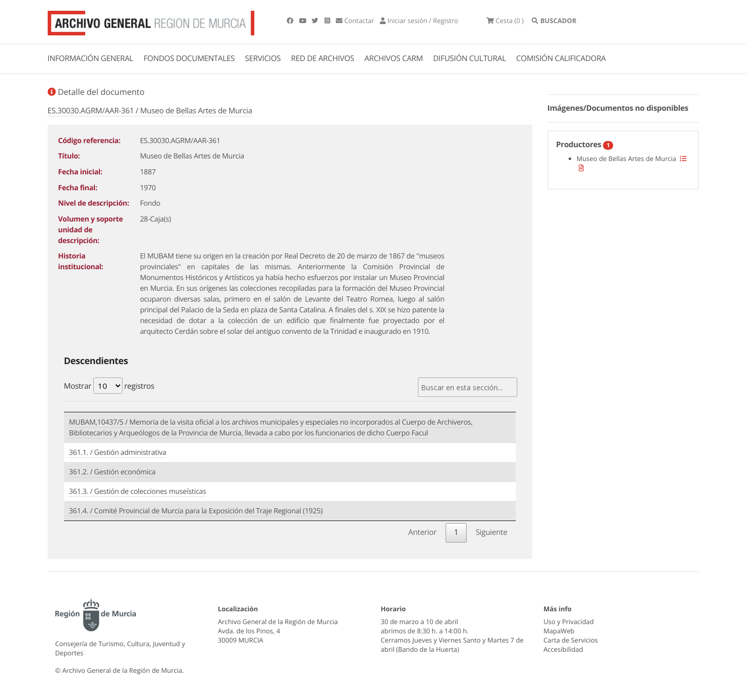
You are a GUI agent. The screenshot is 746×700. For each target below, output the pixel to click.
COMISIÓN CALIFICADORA (561, 58)
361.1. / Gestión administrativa (118, 453)
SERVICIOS (263, 58)
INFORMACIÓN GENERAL (90, 58)
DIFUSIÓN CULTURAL (470, 58)
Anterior (422, 532)
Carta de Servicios (571, 640)
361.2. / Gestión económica (113, 472)
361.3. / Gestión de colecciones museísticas (138, 492)
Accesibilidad (563, 649)
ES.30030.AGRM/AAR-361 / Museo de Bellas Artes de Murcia (150, 111)
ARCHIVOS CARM (394, 58)
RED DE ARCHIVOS (323, 58)
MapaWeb (559, 631)
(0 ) (505, 21)
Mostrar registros (109, 386)
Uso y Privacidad (569, 622)
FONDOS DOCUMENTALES (189, 58)
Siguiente (492, 532)
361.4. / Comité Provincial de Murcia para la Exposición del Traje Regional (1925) (196, 511)
